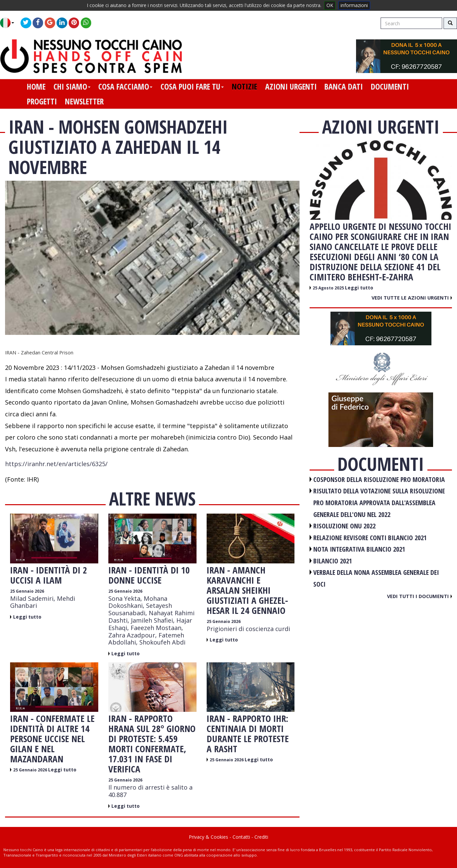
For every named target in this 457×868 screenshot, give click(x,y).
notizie (244, 86)
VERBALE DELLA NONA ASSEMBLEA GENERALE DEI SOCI (376, 578)
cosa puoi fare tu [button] (192, 86)
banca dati (344, 86)
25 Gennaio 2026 (27, 591)
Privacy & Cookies (208, 837)
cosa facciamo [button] (125, 86)
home (36, 86)
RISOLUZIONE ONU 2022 (344, 526)
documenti (390, 86)
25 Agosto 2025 (329, 288)
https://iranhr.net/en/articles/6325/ (56, 464)
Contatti (241, 837)
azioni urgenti (291, 86)
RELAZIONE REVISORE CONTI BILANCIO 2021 (370, 538)
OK (330, 5)
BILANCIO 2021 (333, 561)
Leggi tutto (27, 617)
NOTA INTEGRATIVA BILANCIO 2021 (359, 549)
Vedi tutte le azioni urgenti (412, 298)
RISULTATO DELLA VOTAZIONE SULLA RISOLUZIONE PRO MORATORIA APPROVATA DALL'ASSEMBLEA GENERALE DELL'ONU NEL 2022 (379, 502)
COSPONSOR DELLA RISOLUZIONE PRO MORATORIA (379, 479)
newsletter (84, 101)
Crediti (261, 837)
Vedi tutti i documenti (419, 596)
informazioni (354, 5)
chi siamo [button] (72, 86)
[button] (10, 23)
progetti (42, 101)
